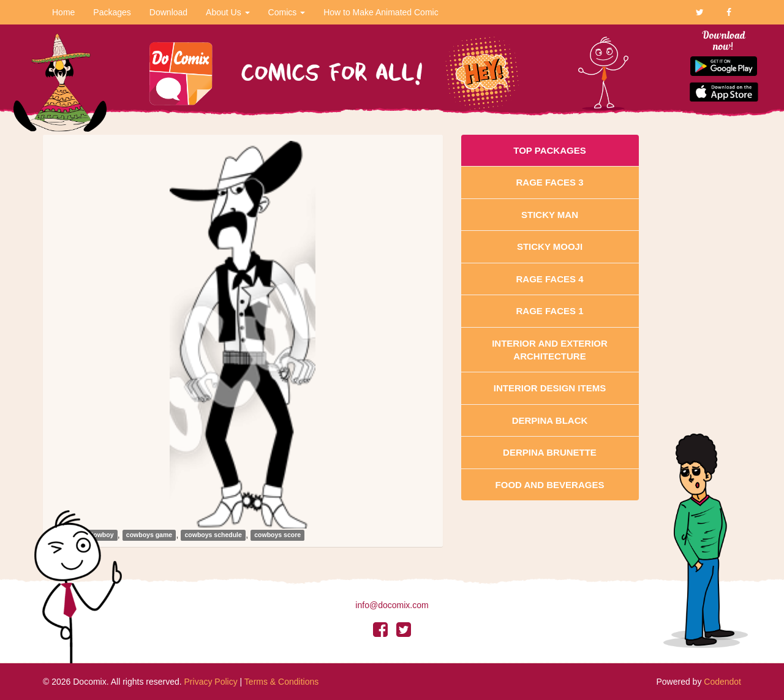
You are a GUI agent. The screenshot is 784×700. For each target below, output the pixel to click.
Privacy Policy (211, 682)
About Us (228, 12)
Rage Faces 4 (549, 279)
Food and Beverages (550, 485)
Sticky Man (550, 215)
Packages (112, 12)
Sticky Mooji (550, 247)
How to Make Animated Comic (381, 12)
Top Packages (549, 150)
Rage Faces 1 (549, 311)
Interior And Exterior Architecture (550, 350)
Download (168, 12)
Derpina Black (550, 420)
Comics (287, 12)
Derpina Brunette (550, 452)
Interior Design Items (550, 388)
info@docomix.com (392, 605)
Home (63, 12)
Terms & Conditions (281, 682)
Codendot (722, 682)
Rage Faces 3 (549, 182)
